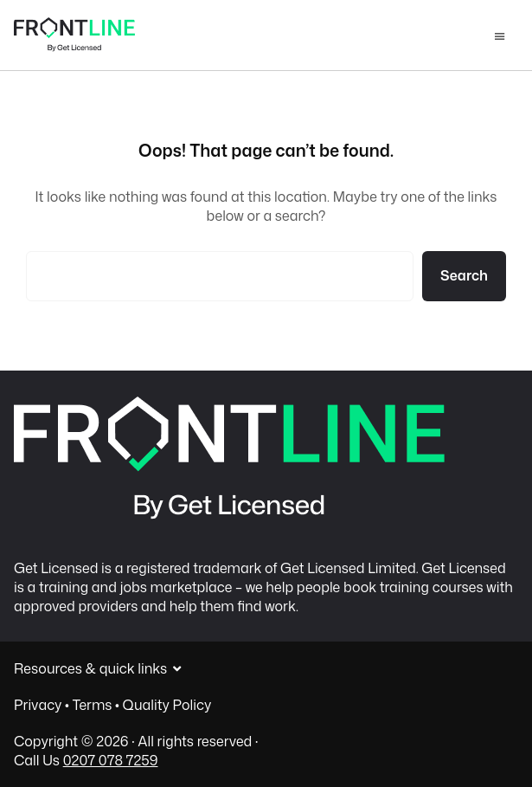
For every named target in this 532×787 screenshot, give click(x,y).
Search (464, 275)
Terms (93, 705)
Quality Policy (167, 705)
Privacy (38, 705)
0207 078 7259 (111, 760)
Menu (500, 38)
